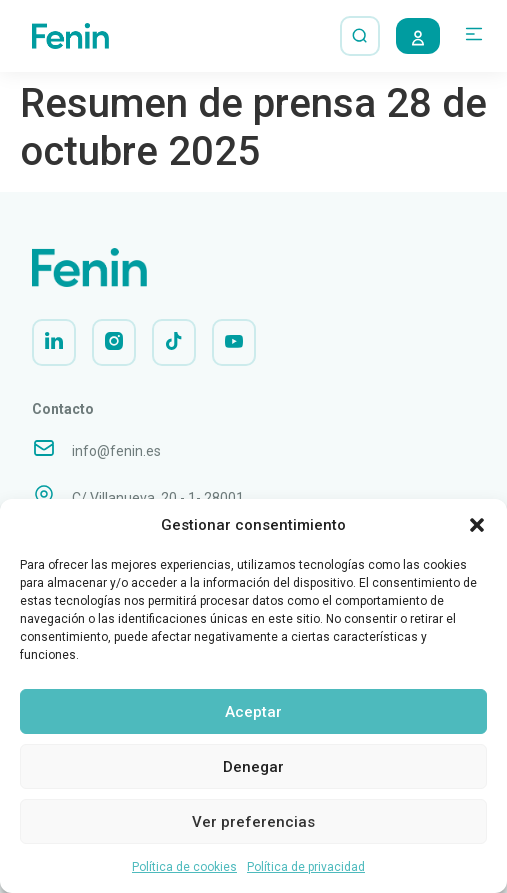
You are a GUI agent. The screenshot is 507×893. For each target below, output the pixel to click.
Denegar (253, 767)
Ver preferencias (253, 822)
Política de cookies (184, 867)
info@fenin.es (116, 451)
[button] (477, 525)
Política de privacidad (306, 867)
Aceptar (253, 712)
